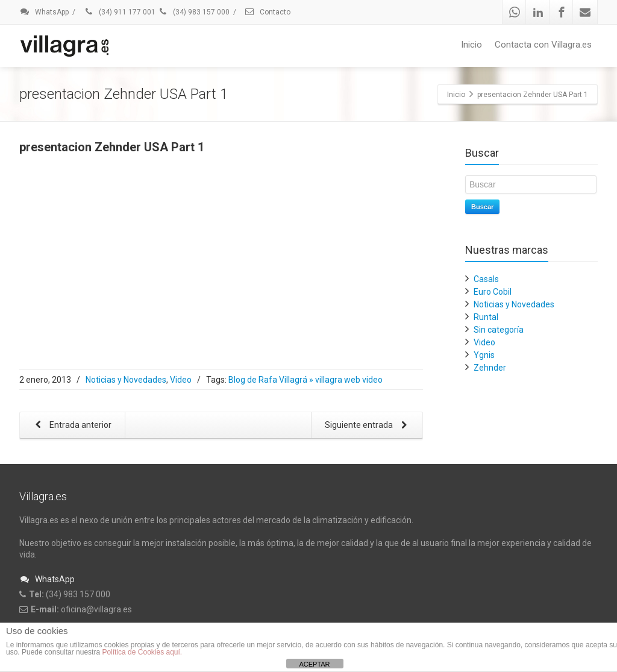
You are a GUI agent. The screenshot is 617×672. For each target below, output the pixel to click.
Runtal (486, 317)
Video (181, 380)
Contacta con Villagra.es (543, 45)
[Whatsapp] (515, 12)
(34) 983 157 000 (193, 12)
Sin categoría (499, 330)
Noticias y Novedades (126, 380)
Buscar (482, 207)
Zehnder (490, 368)
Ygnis (484, 355)
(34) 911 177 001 (119, 12)
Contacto (267, 12)
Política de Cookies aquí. (142, 652)
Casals (486, 279)
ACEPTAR (314, 664)
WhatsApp (44, 12)
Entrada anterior (71, 426)
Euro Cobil (493, 292)
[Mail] (585, 12)
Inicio (471, 45)
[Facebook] (562, 12)
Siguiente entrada (368, 426)
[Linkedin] (538, 12)
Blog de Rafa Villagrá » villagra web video (305, 380)
